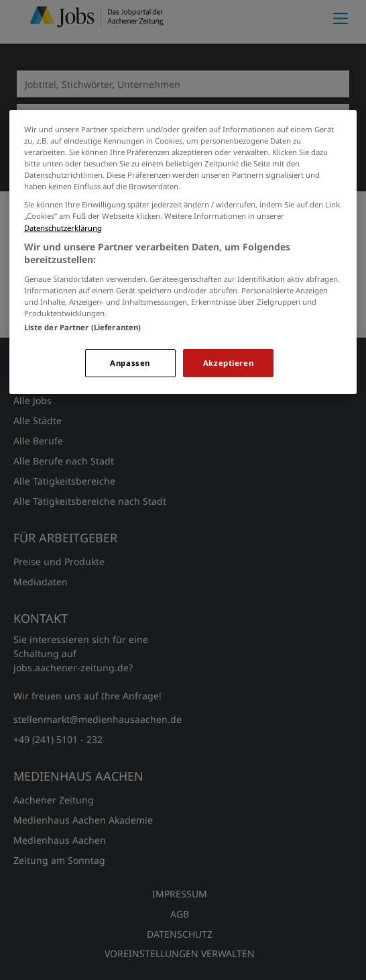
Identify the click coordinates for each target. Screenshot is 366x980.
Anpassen (130, 363)
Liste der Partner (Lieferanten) (83, 327)
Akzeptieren (228, 363)
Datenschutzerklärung (63, 228)
